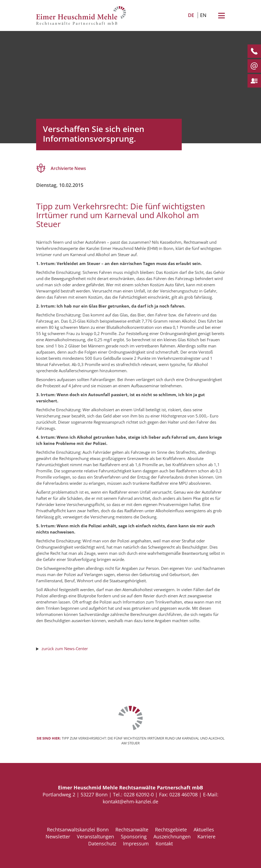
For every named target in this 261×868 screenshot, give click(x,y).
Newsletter (58, 836)
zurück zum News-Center (65, 649)
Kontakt (164, 843)
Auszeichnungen (172, 836)
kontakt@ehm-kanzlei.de (130, 801)
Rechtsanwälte (132, 829)
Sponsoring (134, 836)
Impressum (136, 843)
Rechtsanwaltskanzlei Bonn (78, 829)
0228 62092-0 (139, 794)
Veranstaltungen (95, 836)
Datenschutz (102, 843)
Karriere (206, 836)
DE (191, 15)
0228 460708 (183, 794)
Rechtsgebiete (171, 829)
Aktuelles (204, 829)
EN (203, 15)
